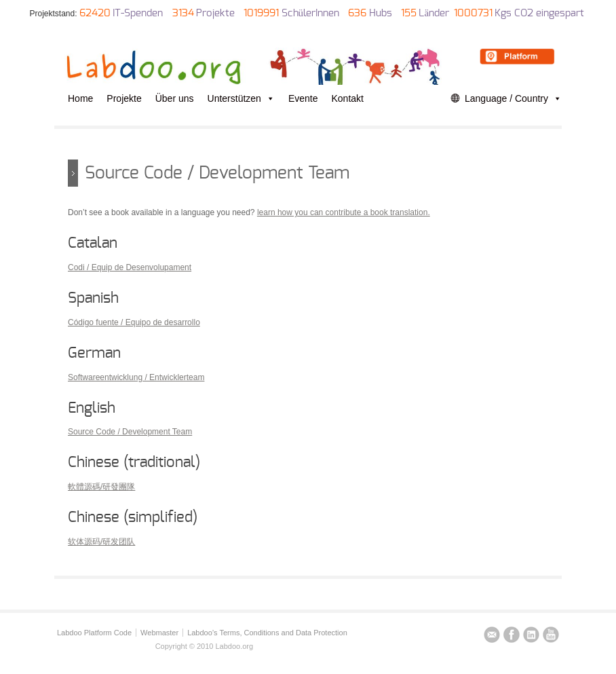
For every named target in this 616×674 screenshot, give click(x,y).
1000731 (473, 13)
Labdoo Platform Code (94, 633)
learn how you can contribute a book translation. (344, 212)
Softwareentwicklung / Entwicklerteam (136, 377)
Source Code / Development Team (130, 432)
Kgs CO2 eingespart (539, 13)
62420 (95, 13)
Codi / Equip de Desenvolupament (130, 267)
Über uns (175, 98)
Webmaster (159, 633)
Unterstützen (241, 98)
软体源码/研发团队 (101, 542)
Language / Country (513, 98)
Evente (303, 98)
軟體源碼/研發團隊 (101, 487)
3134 (183, 13)
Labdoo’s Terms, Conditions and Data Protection (267, 633)
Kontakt (348, 98)
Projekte (215, 13)
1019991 (261, 13)
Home (80, 98)
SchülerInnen (311, 13)
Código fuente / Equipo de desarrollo (134, 322)
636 (357, 13)
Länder (434, 13)
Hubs (381, 13)
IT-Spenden (138, 13)
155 (409, 13)
